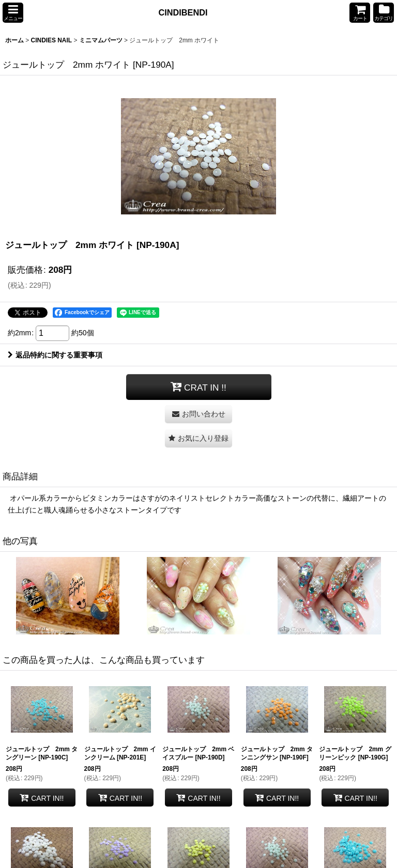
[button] (13, 13)
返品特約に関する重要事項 (55, 355)
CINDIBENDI (183, 12)
